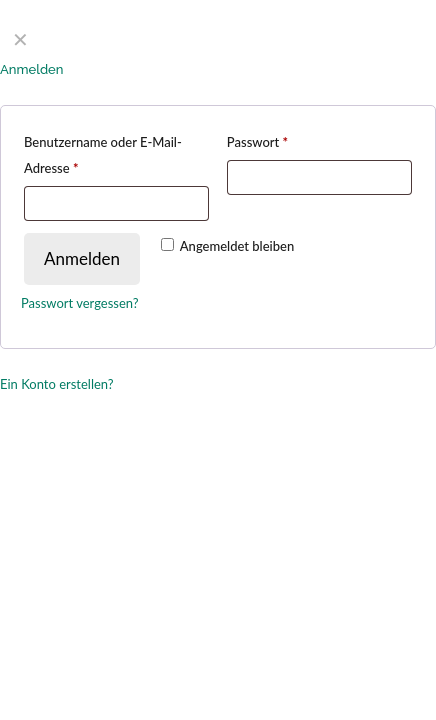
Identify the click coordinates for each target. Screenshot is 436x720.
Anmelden (82, 258)
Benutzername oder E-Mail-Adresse (103, 155)
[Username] (116, 203)
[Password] (319, 177)
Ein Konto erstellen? (57, 384)
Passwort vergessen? (80, 303)
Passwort (257, 142)
